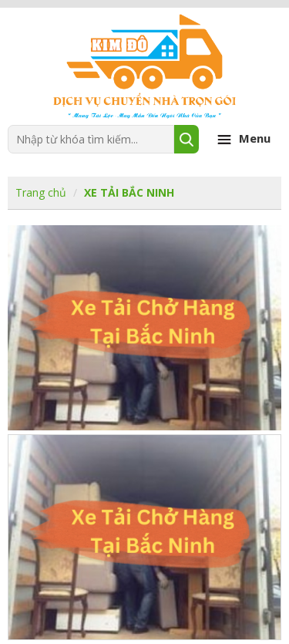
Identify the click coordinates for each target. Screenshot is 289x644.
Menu (242, 140)
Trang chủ (41, 192)
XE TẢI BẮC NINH (129, 192)
